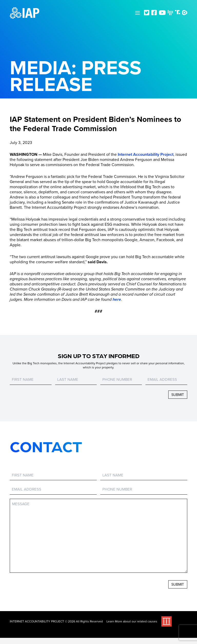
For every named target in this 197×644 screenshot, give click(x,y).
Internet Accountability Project (146, 155)
